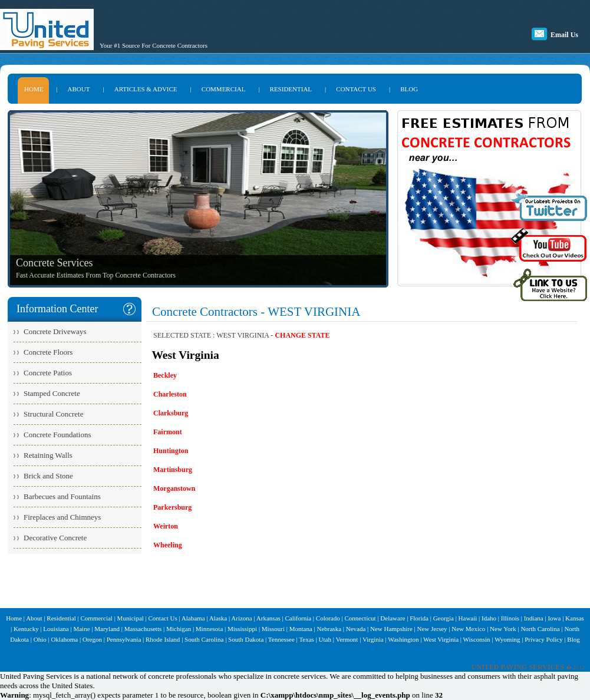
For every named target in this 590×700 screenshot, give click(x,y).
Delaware (393, 618)
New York (503, 629)
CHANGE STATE (302, 335)
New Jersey (432, 629)
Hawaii (468, 618)
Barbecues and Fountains (62, 496)
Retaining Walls (48, 455)
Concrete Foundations (57, 435)
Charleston (170, 394)
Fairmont (168, 432)
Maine (81, 629)
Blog (573, 639)
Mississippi (242, 629)
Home (14, 618)
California (299, 618)
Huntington (171, 451)
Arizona (241, 618)
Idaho (489, 618)
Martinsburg (173, 470)
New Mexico (468, 629)
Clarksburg (171, 413)
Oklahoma (64, 639)
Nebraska (329, 629)
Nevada (356, 629)
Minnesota (209, 629)
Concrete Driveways (55, 331)
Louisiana (56, 629)
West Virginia (441, 639)
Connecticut (360, 618)
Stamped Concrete (52, 393)
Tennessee (281, 639)
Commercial (97, 618)
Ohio (40, 639)
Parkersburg (172, 507)
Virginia (373, 639)
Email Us (564, 35)
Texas (306, 639)
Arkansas (268, 618)
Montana (301, 629)
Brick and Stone (48, 476)
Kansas (575, 618)
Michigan (179, 629)
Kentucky (26, 629)
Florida (419, 618)
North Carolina (540, 629)
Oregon (92, 639)
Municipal (131, 618)
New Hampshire (391, 629)
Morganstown (174, 488)
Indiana (534, 618)
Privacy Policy (543, 639)
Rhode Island (163, 639)
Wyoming (507, 639)
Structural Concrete (53, 414)
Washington (403, 639)
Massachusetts (143, 629)
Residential (61, 618)
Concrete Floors (48, 352)
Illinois (510, 618)
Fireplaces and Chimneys (62, 517)
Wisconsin (477, 639)
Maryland (107, 629)
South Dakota (246, 639)
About (34, 618)
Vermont (347, 639)
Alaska (218, 618)
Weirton (166, 526)
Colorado (328, 618)
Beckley (165, 375)
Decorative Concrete (55, 538)
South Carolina (204, 639)
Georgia (444, 618)
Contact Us (163, 618)
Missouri (273, 629)
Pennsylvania (124, 639)
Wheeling (168, 545)
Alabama (193, 618)
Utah (325, 639)
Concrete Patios (48, 373)
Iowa (554, 618)
